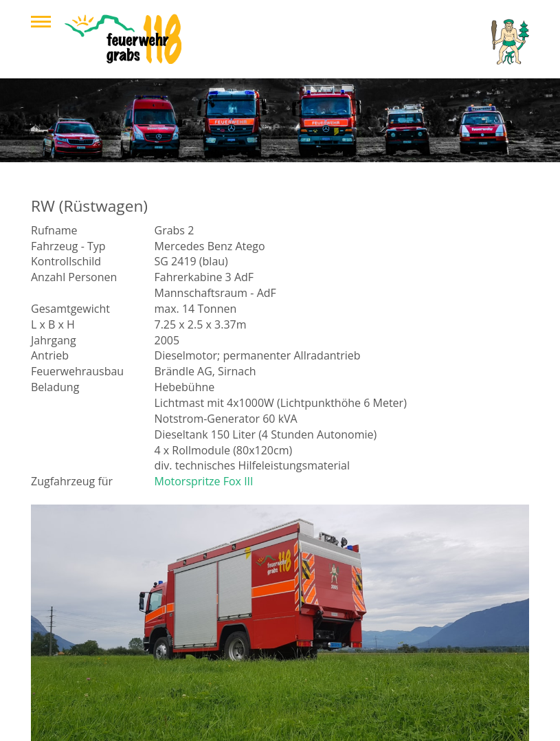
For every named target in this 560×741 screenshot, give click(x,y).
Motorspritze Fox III (204, 481)
